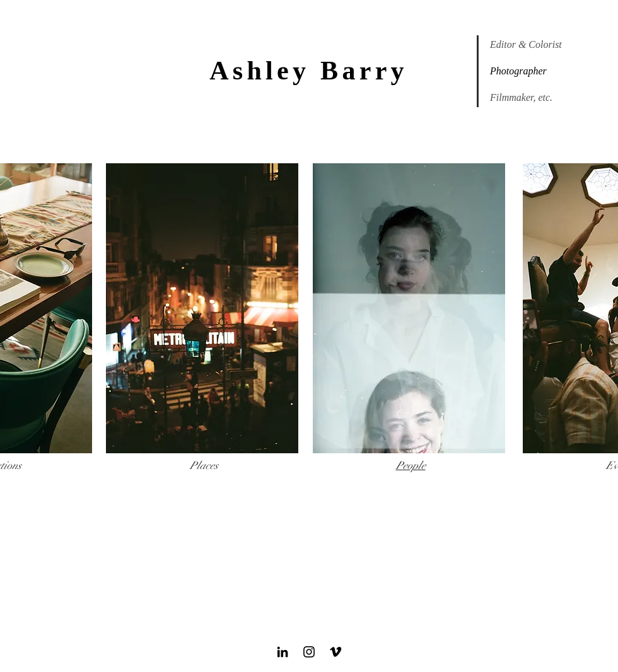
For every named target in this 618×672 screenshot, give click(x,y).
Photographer (518, 71)
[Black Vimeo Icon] (335, 652)
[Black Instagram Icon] (309, 652)
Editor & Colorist (526, 44)
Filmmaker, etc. (521, 97)
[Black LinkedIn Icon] (283, 652)
